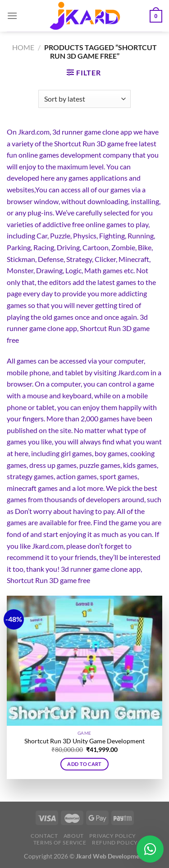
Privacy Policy (113, 836)
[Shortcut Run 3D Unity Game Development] (84, 661)
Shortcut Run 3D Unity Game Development (84, 741)
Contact (44, 836)
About (74, 836)
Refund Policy (115, 842)
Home (23, 47)
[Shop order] (84, 99)
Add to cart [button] (84, 764)
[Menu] (12, 16)
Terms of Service (60, 842)
